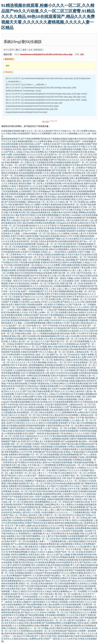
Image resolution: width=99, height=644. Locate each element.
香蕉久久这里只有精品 (15, 620)
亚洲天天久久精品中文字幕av (30, 570)
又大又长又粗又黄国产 (76, 615)
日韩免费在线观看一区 (23, 265)
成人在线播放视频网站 (36, 268)
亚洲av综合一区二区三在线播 (52, 168)
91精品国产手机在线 (20, 610)
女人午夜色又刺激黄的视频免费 (23, 168)
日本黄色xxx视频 (20, 602)
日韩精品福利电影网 (71, 626)
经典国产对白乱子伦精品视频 (46, 444)
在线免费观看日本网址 (64, 447)
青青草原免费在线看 (52, 165)
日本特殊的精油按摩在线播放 (34, 349)
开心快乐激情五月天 (75, 239)
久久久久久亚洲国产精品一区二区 (68, 476)
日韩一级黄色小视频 (33, 197)
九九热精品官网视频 (33, 633)
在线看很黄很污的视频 (70, 149)
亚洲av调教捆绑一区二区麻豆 (18, 162)
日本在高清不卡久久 (59, 320)
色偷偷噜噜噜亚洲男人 (53, 494)
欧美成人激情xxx (77, 318)
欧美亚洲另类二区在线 (27, 241)
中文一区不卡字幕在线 (32, 255)
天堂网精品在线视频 (14, 339)
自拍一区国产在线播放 (39, 497)
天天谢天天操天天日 (75, 255)
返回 (24, 50)
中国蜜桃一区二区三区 (81, 299)
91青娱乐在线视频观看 (19, 286)
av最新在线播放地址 (35, 599)
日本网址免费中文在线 (17, 355)
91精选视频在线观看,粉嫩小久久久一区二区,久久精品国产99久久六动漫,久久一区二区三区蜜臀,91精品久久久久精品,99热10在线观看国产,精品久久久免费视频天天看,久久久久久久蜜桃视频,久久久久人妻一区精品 (48, 17)
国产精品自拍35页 (57, 297)
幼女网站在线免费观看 (45, 223)
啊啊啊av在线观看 (87, 212)
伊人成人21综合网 (71, 336)
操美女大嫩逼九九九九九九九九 (38, 378)
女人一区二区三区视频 (36, 347)
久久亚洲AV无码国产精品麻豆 (46, 576)
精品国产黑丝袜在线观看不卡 (48, 344)
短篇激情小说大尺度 (16, 536)
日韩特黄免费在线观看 (19, 276)
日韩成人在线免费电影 (43, 447)
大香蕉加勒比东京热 (68, 610)
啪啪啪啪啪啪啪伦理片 (51, 336)
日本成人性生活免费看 (33, 152)
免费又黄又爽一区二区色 (64, 273)
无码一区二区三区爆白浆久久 (71, 594)
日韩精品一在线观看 (14, 197)
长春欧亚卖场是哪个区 (31, 352)
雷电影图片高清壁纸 (75, 231)
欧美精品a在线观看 (43, 273)
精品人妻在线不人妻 (26, 181)
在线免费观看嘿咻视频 (35, 323)
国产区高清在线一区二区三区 (65, 170)
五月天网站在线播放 (67, 186)
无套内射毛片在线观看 (87, 289)
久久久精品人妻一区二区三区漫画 (69, 202)
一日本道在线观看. (29, 597)
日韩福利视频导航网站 (38, 368)
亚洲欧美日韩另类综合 (51, 262)
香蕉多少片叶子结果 (69, 236)
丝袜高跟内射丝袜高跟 (11, 568)
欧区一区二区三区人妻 (39, 257)
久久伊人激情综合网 (52, 173)
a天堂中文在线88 (16, 207)
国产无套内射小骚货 (85, 260)
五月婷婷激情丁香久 (28, 191)
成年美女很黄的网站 (57, 547)
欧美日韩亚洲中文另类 (21, 386)
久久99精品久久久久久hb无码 (56, 531)
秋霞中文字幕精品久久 (58, 305)
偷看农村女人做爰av (63, 360)
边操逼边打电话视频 (38, 160)
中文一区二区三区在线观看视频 (74, 341)
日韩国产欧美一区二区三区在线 (68, 552)
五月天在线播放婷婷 (72, 365)
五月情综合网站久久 (59, 383)
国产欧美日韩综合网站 (43, 491)
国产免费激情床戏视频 (57, 270)
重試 (18, 50)
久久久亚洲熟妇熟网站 (69, 386)
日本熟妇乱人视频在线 (17, 628)
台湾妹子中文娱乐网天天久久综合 (64, 486)
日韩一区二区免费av (75, 168)
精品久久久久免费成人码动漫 (64, 233)
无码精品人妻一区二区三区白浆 (51, 244)
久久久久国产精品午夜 (15, 239)
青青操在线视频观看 (50, 210)
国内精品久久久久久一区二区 (68, 481)
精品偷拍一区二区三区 (45, 631)
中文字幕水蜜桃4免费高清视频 (60, 436)
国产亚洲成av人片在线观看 (14, 499)
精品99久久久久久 (80, 331)
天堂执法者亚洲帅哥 (48, 241)
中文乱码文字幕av (85, 228)
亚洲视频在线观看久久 (25, 573)
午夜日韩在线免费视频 (53, 397)
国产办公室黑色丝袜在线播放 (24, 544)
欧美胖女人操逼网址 (67, 252)
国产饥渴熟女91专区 (24, 462)
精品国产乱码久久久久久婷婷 (65, 176)
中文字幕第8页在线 (87, 610)
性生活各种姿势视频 (86, 249)
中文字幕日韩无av (51, 607)
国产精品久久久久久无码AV (77, 307)
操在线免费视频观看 (69, 455)
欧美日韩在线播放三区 (37, 289)
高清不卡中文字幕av (75, 276)
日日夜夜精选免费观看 (63, 402)
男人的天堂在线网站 (14, 378)
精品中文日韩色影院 (24, 273)
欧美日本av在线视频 (68, 373)
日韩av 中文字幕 (89, 149)
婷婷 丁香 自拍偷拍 (65, 528)
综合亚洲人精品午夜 (22, 149)
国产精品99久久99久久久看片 (18, 476)
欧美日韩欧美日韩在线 (60, 628)
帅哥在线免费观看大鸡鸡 (66, 491)
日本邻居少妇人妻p (10, 215)
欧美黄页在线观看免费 (25, 244)
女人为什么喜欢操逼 (31, 581)
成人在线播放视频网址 (42, 331)
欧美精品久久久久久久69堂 (21, 318)
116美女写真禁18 (81, 278)
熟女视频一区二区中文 (85, 291)
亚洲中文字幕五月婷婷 (21, 236)
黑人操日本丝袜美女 (55, 220)
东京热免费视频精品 (85, 557)
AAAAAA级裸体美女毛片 (24, 457)
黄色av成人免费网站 (24, 481)
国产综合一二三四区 (39, 439)
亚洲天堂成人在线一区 (39, 555)
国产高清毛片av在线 (77, 328)
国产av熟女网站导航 (11, 589)
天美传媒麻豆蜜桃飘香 (84, 394)
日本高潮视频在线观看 (75, 315)
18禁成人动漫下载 (83, 499)
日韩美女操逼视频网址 (84, 636)
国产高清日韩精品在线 (52, 452)
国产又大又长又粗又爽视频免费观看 (57, 291)
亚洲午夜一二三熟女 (44, 310)
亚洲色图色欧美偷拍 (88, 373)
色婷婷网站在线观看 (85, 447)
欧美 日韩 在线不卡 (49, 373)
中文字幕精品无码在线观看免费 (75, 510)
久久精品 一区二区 (13, 165)
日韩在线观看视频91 (67, 583)
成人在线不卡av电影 (57, 389)
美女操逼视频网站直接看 (30, 173)
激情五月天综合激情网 (81, 247)
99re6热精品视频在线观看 (68, 483)
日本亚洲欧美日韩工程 (19, 212)
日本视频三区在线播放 (78, 428)
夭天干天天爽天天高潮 (70, 210)
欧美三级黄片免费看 (84, 355)
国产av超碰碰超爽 (69, 441)
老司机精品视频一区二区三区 (39, 539)
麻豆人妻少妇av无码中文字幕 (71, 147)
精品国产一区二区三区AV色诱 (22, 326)
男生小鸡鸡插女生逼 (16, 220)
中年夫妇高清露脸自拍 (72, 183)
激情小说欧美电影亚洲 (58, 347)
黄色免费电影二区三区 (86, 362)
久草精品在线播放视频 (66, 399)
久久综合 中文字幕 (28, 312)
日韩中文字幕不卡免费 (42, 278)
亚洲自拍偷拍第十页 (55, 189)
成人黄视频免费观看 (41, 170)
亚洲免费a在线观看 (13, 315)
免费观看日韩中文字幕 (36, 194)
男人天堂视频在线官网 (43, 162)
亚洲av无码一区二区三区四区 (48, 218)
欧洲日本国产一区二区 (15, 541)
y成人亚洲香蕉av (87, 523)
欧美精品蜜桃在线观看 (38, 410)
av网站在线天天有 (86, 223)
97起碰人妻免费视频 (87, 457)
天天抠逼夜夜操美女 (66, 226)
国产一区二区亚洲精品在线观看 (19, 176)
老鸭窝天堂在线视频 (16, 539)
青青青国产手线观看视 (23, 505)
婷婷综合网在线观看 (14, 633)
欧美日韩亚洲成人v (27, 144)
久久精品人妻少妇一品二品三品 (23, 341)
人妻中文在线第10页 (75, 220)
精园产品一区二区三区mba (62, 355)
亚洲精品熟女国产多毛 (11, 407)
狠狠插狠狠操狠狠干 (10, 139)
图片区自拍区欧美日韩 (76, 152)
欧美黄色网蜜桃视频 (49, 215)
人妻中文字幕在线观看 (11, 294)
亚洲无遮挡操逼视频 (85, 378)
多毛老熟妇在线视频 (72, 218)
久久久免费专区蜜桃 (42, 141)
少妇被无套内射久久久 (79, 602)
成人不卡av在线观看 (54, 570)
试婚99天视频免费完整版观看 (83, 439)
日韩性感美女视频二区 (74, 397)
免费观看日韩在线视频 (19, 455)
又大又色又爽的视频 (37, 362)
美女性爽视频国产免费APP (19, 576)
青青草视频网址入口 (45, 260)
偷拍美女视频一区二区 (29, 183)
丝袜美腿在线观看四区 (68, 241)
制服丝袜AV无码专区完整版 (81, 139)
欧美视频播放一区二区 (43, 370)
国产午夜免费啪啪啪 (35, 220)
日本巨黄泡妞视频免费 (70, 605)
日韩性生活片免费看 (39, 247)
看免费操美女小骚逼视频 (30, 533)
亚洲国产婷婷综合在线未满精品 (39, 523)
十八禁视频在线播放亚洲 (48, 333)
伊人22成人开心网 (56, 276)
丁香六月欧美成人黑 (48, 594)
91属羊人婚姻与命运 (24, 310)
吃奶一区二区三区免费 (21, 444)
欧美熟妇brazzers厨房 (17, 368)
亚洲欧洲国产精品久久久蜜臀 (26, 205)
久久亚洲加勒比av (62, 331)
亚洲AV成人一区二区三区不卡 (61, 362)
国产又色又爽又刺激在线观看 (70, 144)
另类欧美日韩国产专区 (33, 315)
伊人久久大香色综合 (40, 286)
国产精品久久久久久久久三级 (34, 297)
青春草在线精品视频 (58, 586)
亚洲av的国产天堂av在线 (26, 578)
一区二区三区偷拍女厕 (86, 465)
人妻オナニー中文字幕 (47, 473)
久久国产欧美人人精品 (11, 152)
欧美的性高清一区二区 (72, 205)
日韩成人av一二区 (49, 252)
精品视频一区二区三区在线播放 (59, 281)
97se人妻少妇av (87, 170)
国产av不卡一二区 (29, 231)
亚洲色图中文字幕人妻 (69, 423)
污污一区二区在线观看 (15, 268)
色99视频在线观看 (62, 162)
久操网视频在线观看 (59, 439)
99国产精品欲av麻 (69, 444)
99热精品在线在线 (27, 557)
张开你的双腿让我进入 (67, 199)
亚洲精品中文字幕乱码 (73, 165)
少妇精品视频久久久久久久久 (26, 155)
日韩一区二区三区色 (74, 339)
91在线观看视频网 (76, 536)
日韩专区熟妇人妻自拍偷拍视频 (58, 197)
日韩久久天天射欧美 (40, 420)
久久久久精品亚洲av (25, 199)
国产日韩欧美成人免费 (76, 357)
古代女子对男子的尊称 (63, 141)
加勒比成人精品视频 (65, 260)
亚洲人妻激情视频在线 (62, 636)
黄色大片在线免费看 (48, 423)
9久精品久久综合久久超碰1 (40, 552)
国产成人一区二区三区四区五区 (41, 483)
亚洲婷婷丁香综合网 (80, 268)
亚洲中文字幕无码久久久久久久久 (64, 160)
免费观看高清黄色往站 (65, 191)
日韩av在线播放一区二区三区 (36, 233)
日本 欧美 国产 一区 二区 (81, 410)
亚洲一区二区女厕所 (74, 426)
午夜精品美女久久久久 (27, 186)
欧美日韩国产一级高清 (33, 433)
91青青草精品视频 (88, 431)
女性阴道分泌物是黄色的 (37, 620)
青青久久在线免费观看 (82, 520)
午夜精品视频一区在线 (81, 531)
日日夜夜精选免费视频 (44, 562)
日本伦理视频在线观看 (48, 431)
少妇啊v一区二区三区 (48, 312)
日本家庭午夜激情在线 (51, 205)
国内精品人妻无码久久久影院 (26, 512)
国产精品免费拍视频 (32, 605)
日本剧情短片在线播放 (11, 531)
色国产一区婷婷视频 (84, 141)
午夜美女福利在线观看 (17, 383)
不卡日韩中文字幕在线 (43, 228)
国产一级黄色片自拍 (46, 144)
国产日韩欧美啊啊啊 (30, 139)
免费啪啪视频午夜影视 (33, 294)
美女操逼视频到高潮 (86, 226)
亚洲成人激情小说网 (39, 320)
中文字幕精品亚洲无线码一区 (35, 518)
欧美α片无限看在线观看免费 (30, 357)
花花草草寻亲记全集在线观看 (82, 586)
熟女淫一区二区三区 (30, 415)
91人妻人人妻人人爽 (78, 270)
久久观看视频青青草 (67, 412)
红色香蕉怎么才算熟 (87, 583)
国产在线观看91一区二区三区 (44, 610)
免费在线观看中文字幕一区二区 (81, 207)
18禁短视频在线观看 (70, 265)
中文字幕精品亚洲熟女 (71, 607)
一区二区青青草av (13, 255)
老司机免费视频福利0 (82, 568)
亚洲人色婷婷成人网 (14, 178)
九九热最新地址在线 (22, 370)
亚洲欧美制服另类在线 (81, 555)
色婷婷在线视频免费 (78, 320)
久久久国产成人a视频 (60, 555)
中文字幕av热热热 (53, 407)
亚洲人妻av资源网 (25, 223)
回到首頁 (38, 50)
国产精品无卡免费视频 (87, 370)
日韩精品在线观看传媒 (45, 157)
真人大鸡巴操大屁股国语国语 (54, 405)
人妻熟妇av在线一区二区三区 (39, 202)
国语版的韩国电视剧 (20, 320)
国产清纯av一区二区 (57, 428)
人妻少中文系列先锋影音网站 (66, 618)
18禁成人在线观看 (59, 602)
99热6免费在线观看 (19, 418)
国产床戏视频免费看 (74, 589)
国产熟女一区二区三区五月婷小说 (17, 228)
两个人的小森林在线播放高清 (84, 565)
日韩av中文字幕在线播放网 (59, 460)
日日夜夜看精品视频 (10, 299)
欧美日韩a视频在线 (10, 312)
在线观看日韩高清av (68, 312)
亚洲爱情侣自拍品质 (38, 249)
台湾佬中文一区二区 (52, 515)
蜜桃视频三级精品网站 (45, 505)
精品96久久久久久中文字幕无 (43, 226)
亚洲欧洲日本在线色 (71, 173)
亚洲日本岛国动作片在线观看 (64, 376)
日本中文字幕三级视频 (36, 389)
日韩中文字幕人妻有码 (15, 347)
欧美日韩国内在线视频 (15, 194)
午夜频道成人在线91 (44, 481)
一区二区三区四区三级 (71, 576)
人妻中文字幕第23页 (85, 181)
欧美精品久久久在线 (14, 189)
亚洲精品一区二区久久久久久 (45, 149)
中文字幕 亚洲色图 (32, 452)
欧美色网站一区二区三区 (79, 257)
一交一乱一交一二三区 (49, 549)
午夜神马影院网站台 (55, 426)
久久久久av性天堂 (42, 176)
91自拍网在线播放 (32, 178)
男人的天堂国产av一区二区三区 (55, 155)
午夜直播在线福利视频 (29, 262)
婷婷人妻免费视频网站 (80, 178)
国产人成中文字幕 (43, 636)
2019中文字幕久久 (66, 181)
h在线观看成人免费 (35, 541)
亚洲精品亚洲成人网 (10, 336)
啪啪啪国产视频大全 (55, 239)
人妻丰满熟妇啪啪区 (76, 541)
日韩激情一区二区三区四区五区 (44, 283)
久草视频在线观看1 (69, 449)
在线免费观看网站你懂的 (34, 460)
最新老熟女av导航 (43, 318)
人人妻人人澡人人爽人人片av (62, 289)
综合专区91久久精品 (71, 515)
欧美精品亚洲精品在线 (55, 207)
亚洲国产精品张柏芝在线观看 (45, 236)
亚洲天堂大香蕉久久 (34, 207)
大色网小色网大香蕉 (60, 497)
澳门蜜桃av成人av (47, 507)
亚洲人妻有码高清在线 (34, 189)
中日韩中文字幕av (38, 418)
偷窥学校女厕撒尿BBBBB (66, 523)
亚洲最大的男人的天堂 (59, 299)
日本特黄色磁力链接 (65, 381)
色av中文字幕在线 (49, 147)
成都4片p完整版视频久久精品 (20, 157)
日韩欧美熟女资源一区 (25, 333)
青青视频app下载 (46, 191)
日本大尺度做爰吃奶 (81, 286)
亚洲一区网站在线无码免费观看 (35, 376)
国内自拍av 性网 (68, 333)
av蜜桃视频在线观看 (16, 328)
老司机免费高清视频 (59, 420)
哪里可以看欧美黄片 (77, 389)
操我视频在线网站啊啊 (29, 449)
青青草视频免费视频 (10, 373)
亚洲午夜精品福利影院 (65, 228)
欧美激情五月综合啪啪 (57, 418)
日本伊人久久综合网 (50, 302)
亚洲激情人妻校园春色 (29, 147)
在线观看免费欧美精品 (54, 357)
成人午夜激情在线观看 (55, 152)
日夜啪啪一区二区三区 (46, 181)
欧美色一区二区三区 (18, 410)
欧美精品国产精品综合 (76, 294)
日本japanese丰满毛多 (58, 194)
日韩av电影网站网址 (78, 349)
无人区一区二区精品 (60, 502)
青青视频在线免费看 (50, 449)
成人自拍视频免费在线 (17, 257)
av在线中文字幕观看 (30, 252)
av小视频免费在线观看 (59, 247)
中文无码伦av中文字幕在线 (61, 468)
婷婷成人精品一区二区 (25, 260)
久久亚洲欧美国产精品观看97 (50, 307)
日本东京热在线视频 (68, 326)
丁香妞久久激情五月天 (21, 591)
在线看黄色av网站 (31, 210)
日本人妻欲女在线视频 (54, 339)
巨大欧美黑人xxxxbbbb (69, 215)
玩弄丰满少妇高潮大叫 (41, 402)
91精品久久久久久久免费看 (47, 265)
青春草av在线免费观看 (36, 489)
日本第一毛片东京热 (10, 291)
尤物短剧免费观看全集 (11, 210)
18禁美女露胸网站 (19, 555)
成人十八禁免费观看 (46, 465)
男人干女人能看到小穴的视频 (70, 505)
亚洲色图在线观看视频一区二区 (31, 270)
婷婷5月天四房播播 (21, 565)
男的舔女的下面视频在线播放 (54, 139)
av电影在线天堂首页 (28, 549)
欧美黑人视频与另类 (16, 305)
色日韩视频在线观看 (16, 426)
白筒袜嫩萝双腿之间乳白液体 (75, 623)
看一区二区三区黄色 (57, 489)
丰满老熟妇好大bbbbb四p (25, 431)
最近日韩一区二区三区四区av (58, 568)
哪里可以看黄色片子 (56, 323)
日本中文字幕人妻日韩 (33, 281)
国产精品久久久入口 (70, 302)
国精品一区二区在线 (28, 583)
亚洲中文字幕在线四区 (67, 157)
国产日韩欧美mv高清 (32, 165)
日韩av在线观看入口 (48, 412)
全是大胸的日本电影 (48, 186)
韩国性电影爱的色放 (10, 612)
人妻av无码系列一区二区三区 (22, 473)
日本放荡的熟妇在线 (10, 252)
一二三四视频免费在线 (79, 512)
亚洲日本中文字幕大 (61, 520)
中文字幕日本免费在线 (53, 589)
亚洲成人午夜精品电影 (74, 452)
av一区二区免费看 (78, 591)
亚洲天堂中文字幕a (19, 160)
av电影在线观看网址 (14, 494)
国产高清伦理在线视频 (15, 202)
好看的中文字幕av (13, 518)
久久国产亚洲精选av (71, 407)
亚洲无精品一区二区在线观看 (52, 231)
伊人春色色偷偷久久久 (39, 602)
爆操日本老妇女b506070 (59, 268)
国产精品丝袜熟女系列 (46, 199)
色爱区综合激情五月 (59, 368)
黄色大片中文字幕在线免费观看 (70, 507)
